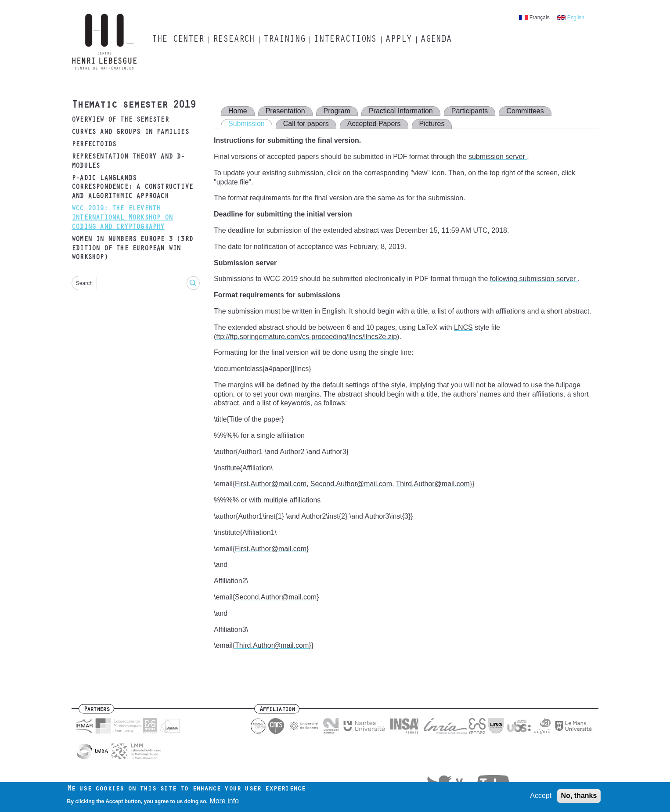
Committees (525, 111)
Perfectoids (94, 145)
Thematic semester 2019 (133, 106)
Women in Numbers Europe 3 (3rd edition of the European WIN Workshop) (132, 249)
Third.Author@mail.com (433, 484)
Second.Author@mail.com (351, 484)
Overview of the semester (120, 120)
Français (540, 18)
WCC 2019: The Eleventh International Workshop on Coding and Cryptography (122, 218)
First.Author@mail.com (271, 484)
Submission (247, 124)
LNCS (463, 327)
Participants (470, 111)
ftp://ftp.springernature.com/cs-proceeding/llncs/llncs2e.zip (306, 337)
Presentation (285, 111)
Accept (541, 798)
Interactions (345, 40)
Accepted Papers (374, 124)
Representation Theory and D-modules (128, 162)
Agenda (436, 40)
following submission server (534, 279)
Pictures (432, 124)
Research (233, 40)
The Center (178, 40)
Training (284, 40)
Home (238, 111)
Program (337, 111)
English (576, 18)
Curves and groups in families (130, 133)
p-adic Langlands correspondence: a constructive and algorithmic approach (132, 188)
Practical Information (401, 111)
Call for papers (306, 124)
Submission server (245, 263)
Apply (398, 40)
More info (224, 803)
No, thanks (579, 798)
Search (84, 283)
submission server (498, 157)
